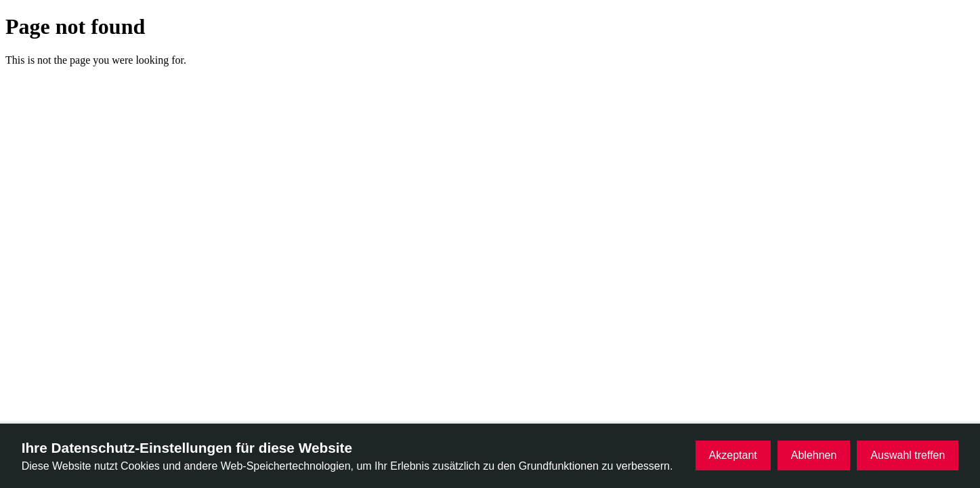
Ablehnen (814, 455)
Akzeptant (733, 455)
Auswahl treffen (908, 455)
